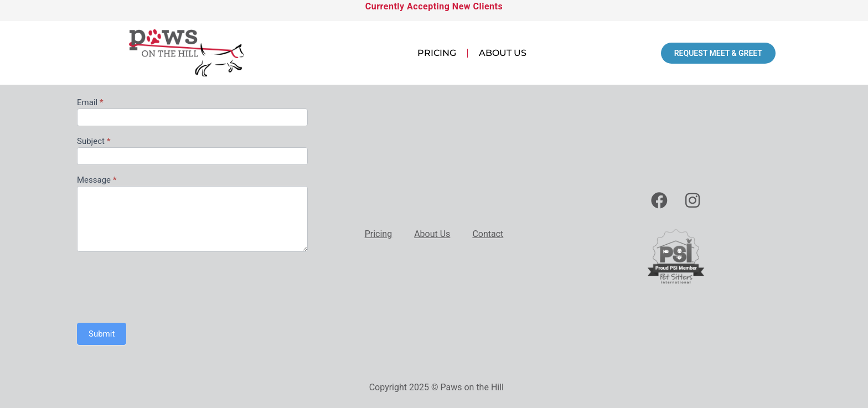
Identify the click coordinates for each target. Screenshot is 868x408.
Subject (94, 142)
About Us (503, 53)
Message (97, 180)
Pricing (437, 53)
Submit (102, 334)
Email (90, 103)
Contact (488, 234)
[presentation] (161, 285)
